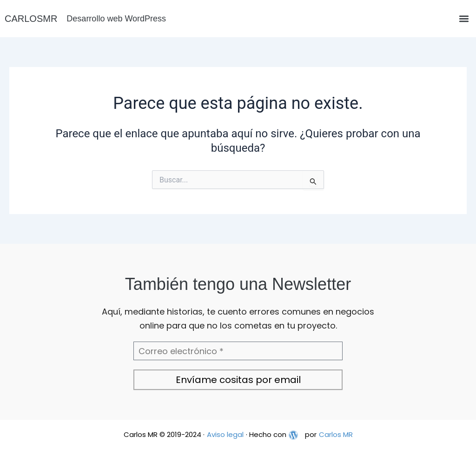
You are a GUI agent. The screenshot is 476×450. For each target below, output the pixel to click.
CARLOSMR (31, 19)
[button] (464, 19)
